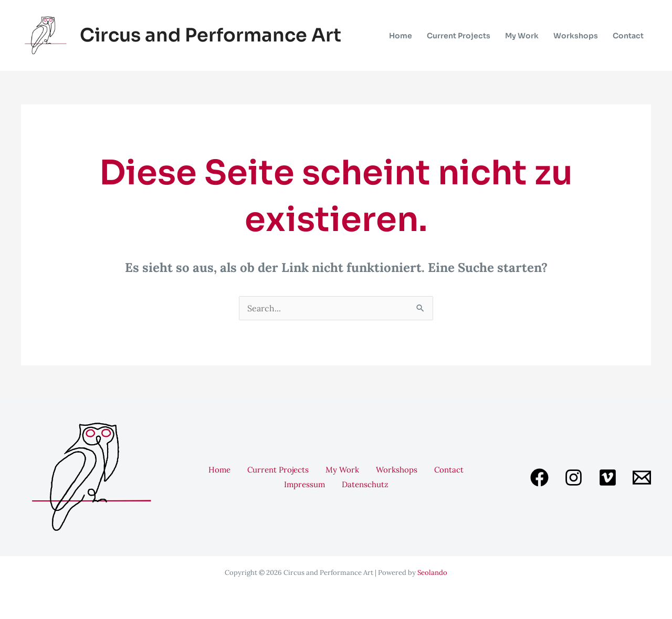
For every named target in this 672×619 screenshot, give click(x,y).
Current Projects (278, 470)
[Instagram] (574, 478)
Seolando (432, 573)
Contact (449, 470)
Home (219, 470)
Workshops (397, 470)
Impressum (304, 484)
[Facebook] (539, 478)
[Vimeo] (608, 478)
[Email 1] (642, 478)
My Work (342, 470)
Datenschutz (365, 484)
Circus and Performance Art (211, 35)
